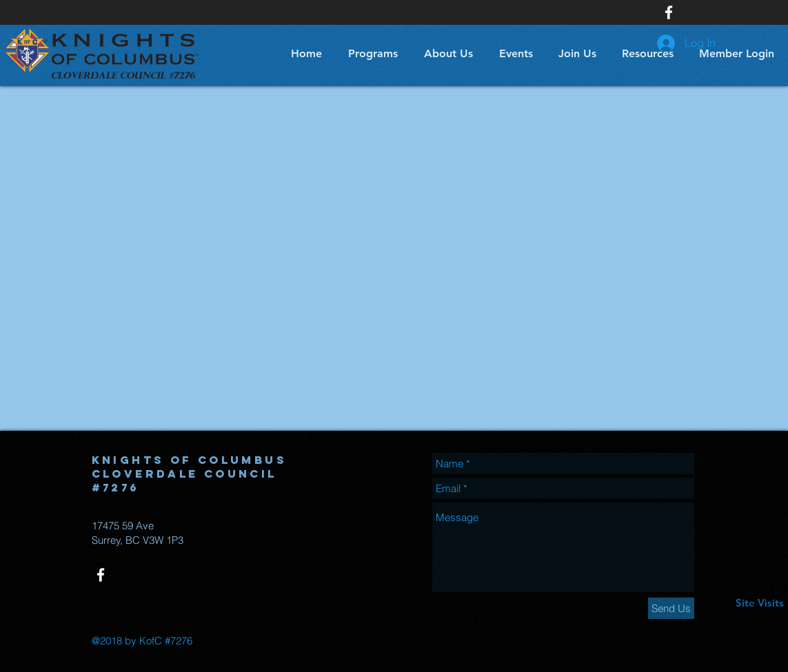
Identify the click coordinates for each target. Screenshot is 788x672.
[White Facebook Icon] (669, 12)
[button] (370, 54)
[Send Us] (671, 608)
